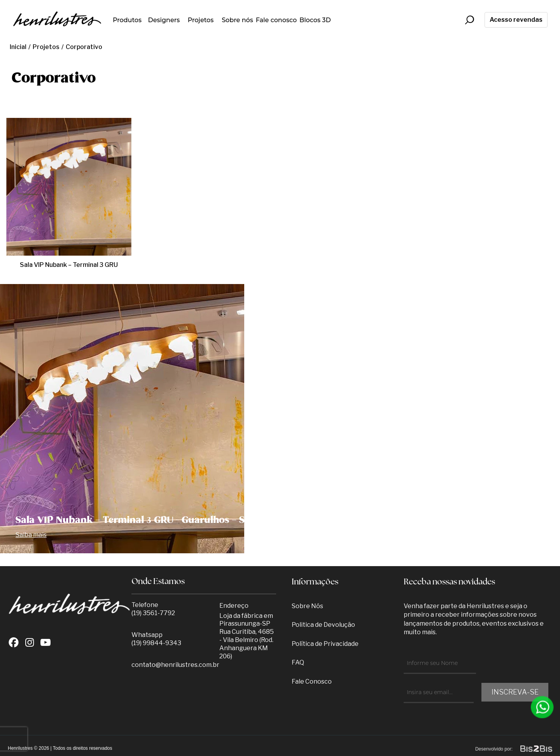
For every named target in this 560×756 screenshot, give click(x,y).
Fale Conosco (312, 681)
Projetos (201, 20)
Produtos (127, 20)
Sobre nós (237, 20)
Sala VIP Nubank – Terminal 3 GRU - (133, 520)
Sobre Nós (307, 606)
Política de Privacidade (325, 644)
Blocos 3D (315, 20)
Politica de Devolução (323, 625)
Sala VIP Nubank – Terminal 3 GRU (69, 265)
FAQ (298, 662)
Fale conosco (276, 20)
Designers (164, 20)
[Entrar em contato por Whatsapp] (542, 707)
